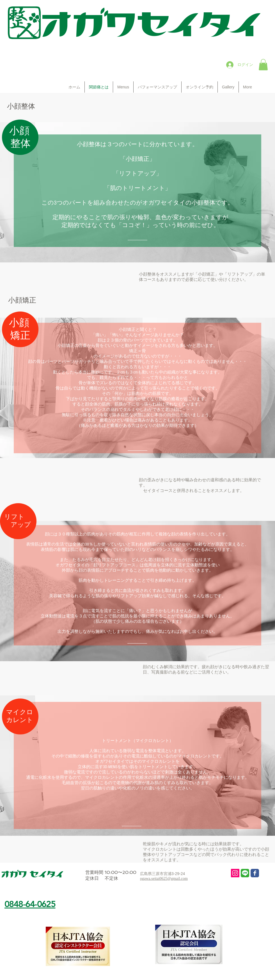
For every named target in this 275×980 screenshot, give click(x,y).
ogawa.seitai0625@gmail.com (164, 879)
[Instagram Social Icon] (235, 873)
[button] (263, 65)
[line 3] (245, 873)
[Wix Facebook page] (255, 873)
